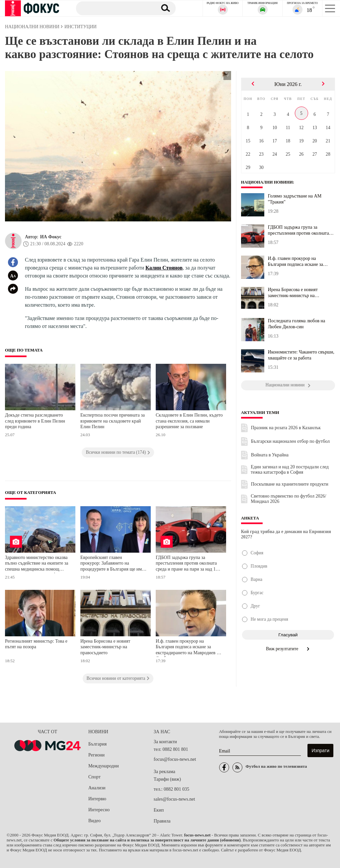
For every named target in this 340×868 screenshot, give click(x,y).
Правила (162, 821)
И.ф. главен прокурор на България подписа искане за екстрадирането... (296, 262)
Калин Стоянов (164, 268)
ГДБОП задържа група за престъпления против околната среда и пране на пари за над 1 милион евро (186, 564)
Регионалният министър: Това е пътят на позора (36, 644)
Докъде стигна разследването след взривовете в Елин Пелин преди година (35, 421)
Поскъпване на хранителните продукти (290, 484)
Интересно (99, 810)
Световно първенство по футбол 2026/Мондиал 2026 (288, 499)
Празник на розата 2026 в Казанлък (286, 428)
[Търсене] (114, 8)
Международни (104, 766)
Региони (96, 755)
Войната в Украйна (270, 455)
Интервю (97, 799)
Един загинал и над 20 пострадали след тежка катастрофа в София (290, 470)
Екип (159, 810)
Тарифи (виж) (167, 779)
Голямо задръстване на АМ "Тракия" (295, 199)
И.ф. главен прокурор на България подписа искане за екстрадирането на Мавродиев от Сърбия (188, 648)
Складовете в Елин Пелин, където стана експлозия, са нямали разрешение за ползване (189, 421)
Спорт (94, 777)
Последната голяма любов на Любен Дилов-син (297, 324)
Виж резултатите (288, 649)
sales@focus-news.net (174, 799)
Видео (94, 821)
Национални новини (267, 182)
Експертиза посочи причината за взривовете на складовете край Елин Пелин (113, 421)
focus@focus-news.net (175, 759)
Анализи (97, 788)
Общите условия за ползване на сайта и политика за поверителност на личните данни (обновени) (147, 840)
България (97, 744)
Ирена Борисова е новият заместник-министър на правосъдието (105, 647)
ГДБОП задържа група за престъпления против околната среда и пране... (298, 230)
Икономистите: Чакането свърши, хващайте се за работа (301, 355)
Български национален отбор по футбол (290, 441)
